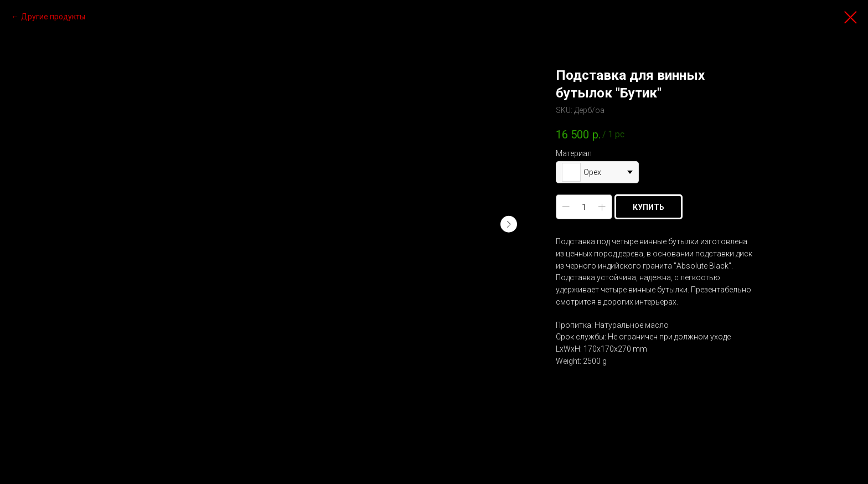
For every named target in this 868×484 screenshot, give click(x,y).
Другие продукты (53, 17)
